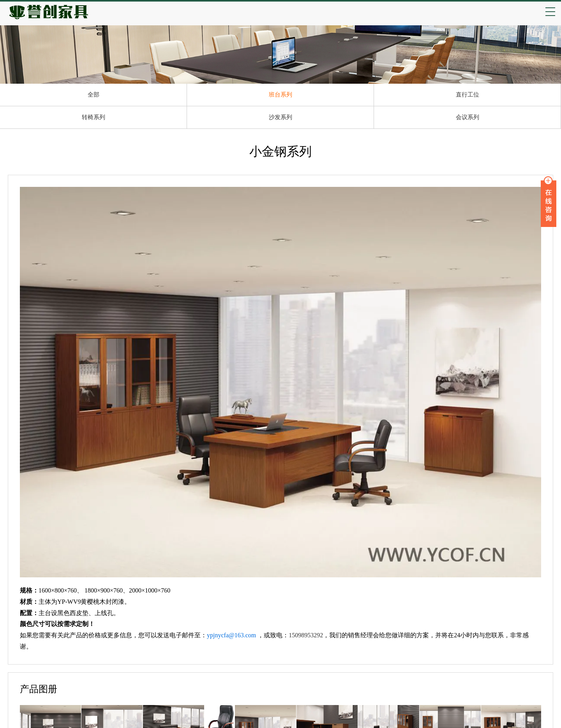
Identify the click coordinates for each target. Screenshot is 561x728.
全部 (93, 95)
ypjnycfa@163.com (231, 635)
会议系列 (467, 117)
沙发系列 (280, 117)
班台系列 (280, 95)
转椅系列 (93, 117)
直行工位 (467, 95)
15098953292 (306, 635)
